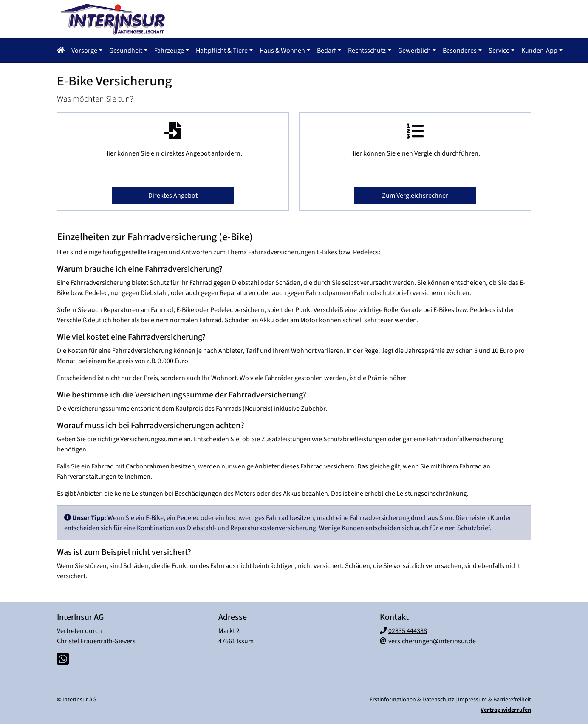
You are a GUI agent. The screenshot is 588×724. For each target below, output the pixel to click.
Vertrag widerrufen (506, 709)
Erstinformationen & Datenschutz (412, 699)
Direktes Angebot (173, 195)
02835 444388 (408, 630)
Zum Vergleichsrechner (415, 195)
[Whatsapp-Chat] (63, 659)
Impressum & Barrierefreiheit (495, 699)
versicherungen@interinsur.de (432, 640)
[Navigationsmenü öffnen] (63, 50)
